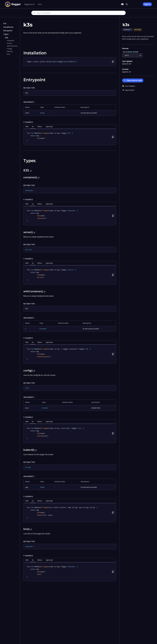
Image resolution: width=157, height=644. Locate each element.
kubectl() (10, 51)
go (33, 126)
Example (29, 122)
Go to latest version (131, 52)
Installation (8, 27)
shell (27, 126)
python (40, 126)
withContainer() (12, 46)
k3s (5, 23)
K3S (7, 38)
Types (6, 34)
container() (11, 40)
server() (9, 43)
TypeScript (49, 126)
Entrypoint (8, 31)
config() (9, 49)
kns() (8, 54)
